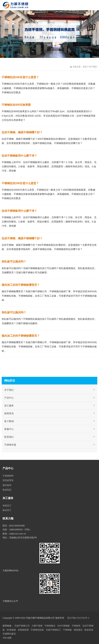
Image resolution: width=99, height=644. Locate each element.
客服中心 (9, 429)
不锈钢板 (67, 630)
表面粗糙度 (23, 630)
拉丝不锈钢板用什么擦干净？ (19, 156)
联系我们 (9, 437)
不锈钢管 (76, 626)
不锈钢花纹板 (37, 630)
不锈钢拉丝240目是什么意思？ (20, 77)
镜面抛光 (78, 630)
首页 (85, 67)
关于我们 (93, 67)
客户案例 (9, 421)
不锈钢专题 (10, 445)
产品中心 (9, 398)
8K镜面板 (11, 630)
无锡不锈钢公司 (22, 626)
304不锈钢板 (64, 626)
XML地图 (7, 638)
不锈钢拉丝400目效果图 (16, 105)
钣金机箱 (89, 630)
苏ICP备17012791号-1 (79, 618)
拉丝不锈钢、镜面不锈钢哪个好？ (22, 132)
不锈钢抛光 (50, 626)
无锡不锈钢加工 (53, 630)
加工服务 (9, 406)
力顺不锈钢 (37, 626)
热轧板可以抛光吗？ (14, 261)
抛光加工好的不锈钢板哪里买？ (21, 285)
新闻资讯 (9, 413)
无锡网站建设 (9, 634)
